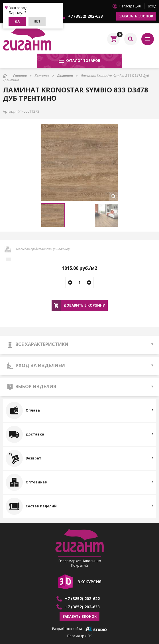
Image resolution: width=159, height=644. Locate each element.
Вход (152, 6)
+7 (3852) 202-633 (85, 16)
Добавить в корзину (84, 305)
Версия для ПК (79, 636)
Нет (37, 21)
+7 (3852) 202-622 (82, 599)
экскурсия (90, 582)
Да (17, 21)
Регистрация (130, 6)
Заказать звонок (136, 16)
